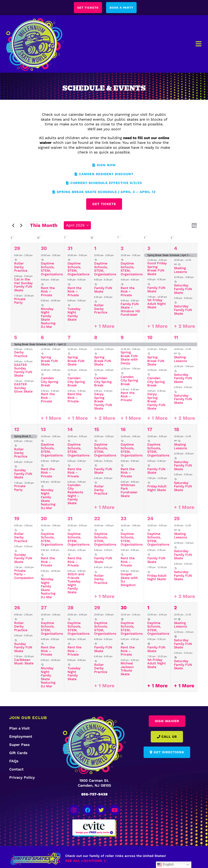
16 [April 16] (123, 430)
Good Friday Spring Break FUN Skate (157, 269)
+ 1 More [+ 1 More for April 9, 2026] (131, 419)
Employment (21, 737)
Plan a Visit (19, 729)
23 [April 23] (123, 519)
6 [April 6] (42, 338)
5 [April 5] (16, 338)
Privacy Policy (22, 778)
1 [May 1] (148, 608)
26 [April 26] (17, 608)
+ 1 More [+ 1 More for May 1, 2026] (157, 686)
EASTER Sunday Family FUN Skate (23, 370)
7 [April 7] (69, 338)
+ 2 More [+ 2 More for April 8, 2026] (105, 419)
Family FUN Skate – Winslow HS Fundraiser (130, 310)
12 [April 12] (17, 430)
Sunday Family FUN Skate (23, 474)
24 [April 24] (150, 519)
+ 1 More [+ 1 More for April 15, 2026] (104, 508)
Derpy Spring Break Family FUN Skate (103, 402)
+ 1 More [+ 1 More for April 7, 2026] (78, 419)
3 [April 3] (149, 248)
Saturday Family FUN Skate (183, 289)
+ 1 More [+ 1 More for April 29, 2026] (104, 686)
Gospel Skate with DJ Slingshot (129, 580)
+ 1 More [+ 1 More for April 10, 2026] (157, 419)
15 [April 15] (97, 430)
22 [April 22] (97, 519)
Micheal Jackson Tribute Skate (127, 669)
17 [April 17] (150, 430)
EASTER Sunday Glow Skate (23, 388)
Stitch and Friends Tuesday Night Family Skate (76, 584)
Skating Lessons (180, 270)
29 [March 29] (17, 248)
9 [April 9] (122, 338)
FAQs (14, 761)
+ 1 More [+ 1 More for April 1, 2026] (104, 327)
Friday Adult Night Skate (157, 488)
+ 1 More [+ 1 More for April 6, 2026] (51, 419)
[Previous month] (13, 226)
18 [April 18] (177, 430)
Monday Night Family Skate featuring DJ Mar (48, 318)
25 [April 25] (177, 519)
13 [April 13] (43, 430)
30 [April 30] (124, 608)
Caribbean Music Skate (24, 662)
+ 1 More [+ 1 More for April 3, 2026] (157, 327)
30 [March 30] (44, 248)
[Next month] (21, 226)
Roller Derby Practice (21, 267)
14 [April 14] (70, 430)
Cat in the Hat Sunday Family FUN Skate (23, 285)
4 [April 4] (176, 248)
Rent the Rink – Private (48, 292)
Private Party (20, 301)
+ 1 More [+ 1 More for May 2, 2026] (184, 686)
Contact (16, 770)
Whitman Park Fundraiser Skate (129, 491)
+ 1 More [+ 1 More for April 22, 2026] (104, 597)
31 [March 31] (70, 248)
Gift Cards (18, 753)
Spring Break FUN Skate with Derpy (129, 358)
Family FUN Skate (103, 290)
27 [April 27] (44, 608)
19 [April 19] (17, 519)
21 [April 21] (70, 519)
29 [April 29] (97, 608)
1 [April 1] (95, 248)
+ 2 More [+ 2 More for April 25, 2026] (185, 597)
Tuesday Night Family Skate (74, 314)
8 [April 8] (96, 338)
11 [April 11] (176, 338)
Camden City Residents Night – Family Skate (75, 494)
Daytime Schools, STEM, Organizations (52, 269)
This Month (44, 226)
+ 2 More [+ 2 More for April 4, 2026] (185, 327)
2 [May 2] (175, 608)
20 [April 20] (44, 519)
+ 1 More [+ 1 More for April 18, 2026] (184, 508)
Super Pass (19, 745)
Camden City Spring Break (50, 382)
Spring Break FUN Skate (49, 361)
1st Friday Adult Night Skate (157, 304)
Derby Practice (21, 355)
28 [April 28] (70, 608)
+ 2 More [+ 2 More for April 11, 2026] (185, 419)
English (165, 865)
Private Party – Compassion (24, 574)
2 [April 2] (122, 248)
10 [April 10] (150, 338)
